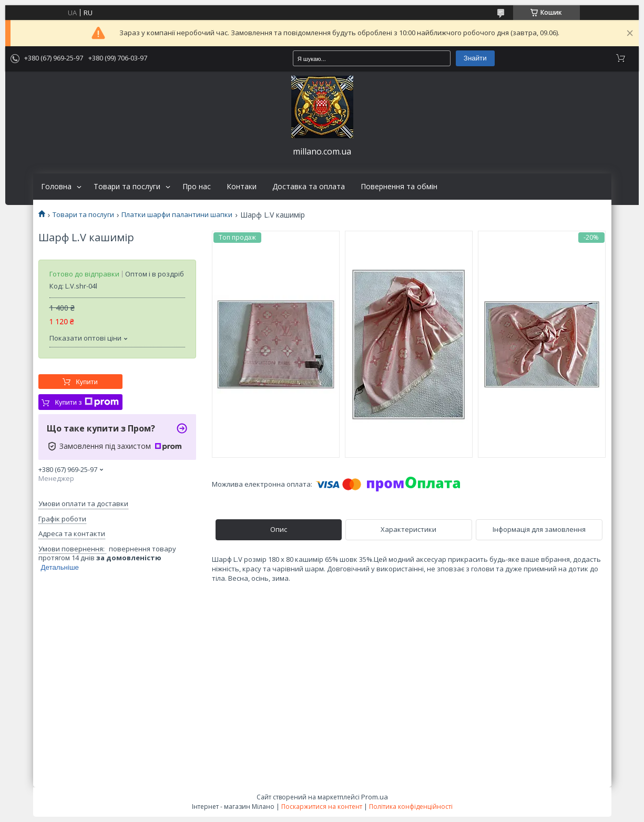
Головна (56, 187)
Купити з (86, 402)
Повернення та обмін (399, 187)
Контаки (242, 187)
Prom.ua (375, 797)
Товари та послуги (127, 187)
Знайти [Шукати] (475, 58)
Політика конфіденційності (411, 806)
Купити (87, 382)
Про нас (197, 187)
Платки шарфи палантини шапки (177, 215)
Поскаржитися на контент (322, 806)
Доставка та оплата (309, 187)
